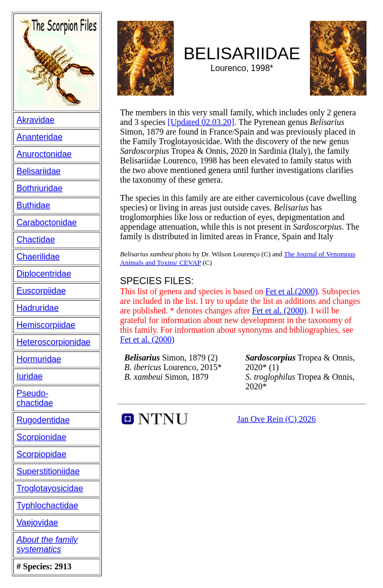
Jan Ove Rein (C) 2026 (276, 419)
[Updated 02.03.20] (201, 122)
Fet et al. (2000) (279, 311)
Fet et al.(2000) (291, 291)
